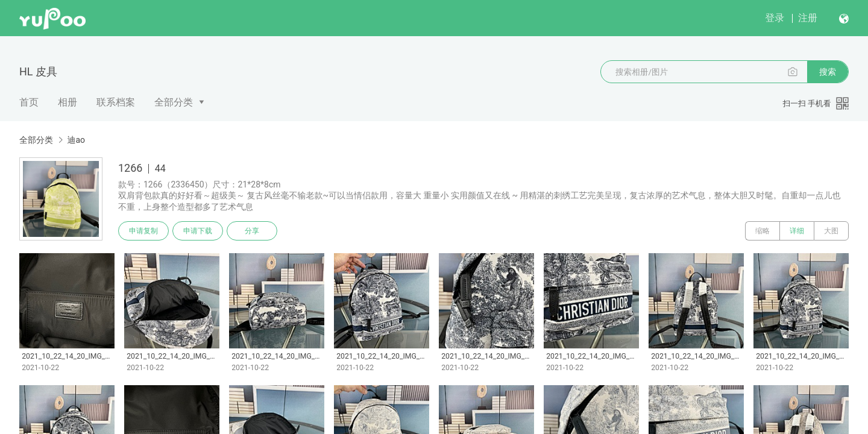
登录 (775, 18)
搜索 (828, 72)
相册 (68, 102)
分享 (252, 231)
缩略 (763, 231)
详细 (797, 231)
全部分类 (174, 102)
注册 (808, 18)
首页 (29, 102)
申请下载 (198, 231)
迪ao (76, 140)
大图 (831, 231)
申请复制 (143, 231)
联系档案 (116, 102)
